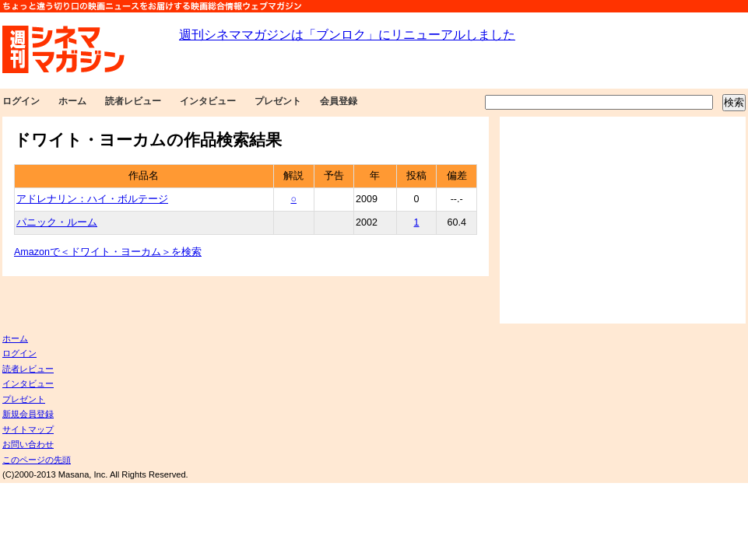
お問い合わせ (28, 444)
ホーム (72, 101)
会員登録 (339, 101)
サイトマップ (28, 429)
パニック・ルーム (57, 222)
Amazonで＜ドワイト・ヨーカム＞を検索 (108, 252)
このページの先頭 (37, 460)
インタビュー (208, 101)
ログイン (21, 101)
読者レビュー (133, 101)
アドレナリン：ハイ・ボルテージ (92, 199)
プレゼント (278, 101)
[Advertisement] (623, 220)
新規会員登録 (28, 414)
